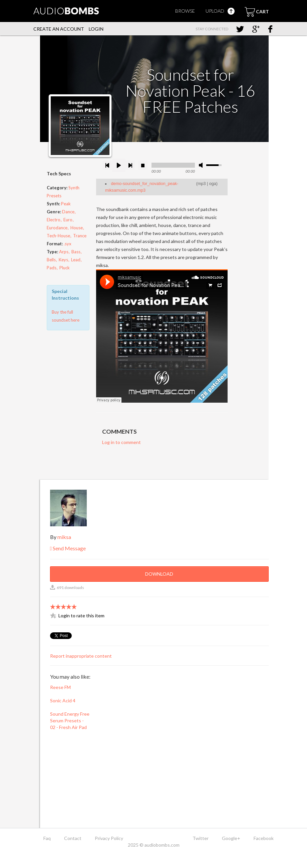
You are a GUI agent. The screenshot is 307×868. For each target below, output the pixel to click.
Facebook (264, 838)
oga (213, 184)
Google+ (231, 838)
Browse (185, 11)
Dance (68, 212)
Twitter (201, 838)
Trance (80, 236)
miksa (64, 537)
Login (96, 29)
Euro (68, 220)
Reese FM (60, 687)
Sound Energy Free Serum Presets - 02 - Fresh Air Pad (70, 720)
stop (143, 165)
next (130, 165)
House (77, 228)
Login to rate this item (81, 615)
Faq (47, 838)
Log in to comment (121, 442)
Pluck (65, 268)
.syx (68, 244)
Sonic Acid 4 (63, 700)
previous (107, 165)
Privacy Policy (109, 838)
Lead (76, 260)
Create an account (59, 29)
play (119, 165)
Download (159, 574)
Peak (66, 204)
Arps (64, 252)
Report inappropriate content (81, 656)
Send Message (68, 548)
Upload (220, 11)
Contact (73, 838)
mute (202, 165)
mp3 (202, 184)
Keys (63, 260)
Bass (76, 252)
